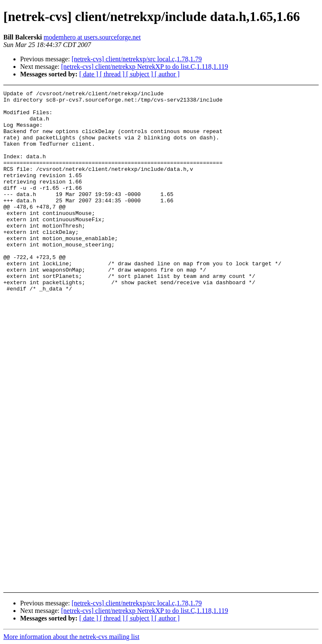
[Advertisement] (296, 211)
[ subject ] (140, 74)
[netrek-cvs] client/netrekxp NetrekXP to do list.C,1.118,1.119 (145, 67)
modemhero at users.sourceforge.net (92, 37)
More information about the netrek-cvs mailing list (71, 637)
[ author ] (167, 74)
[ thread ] (113, 74)
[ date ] (90, 74)
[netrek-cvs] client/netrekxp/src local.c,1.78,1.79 (137, 59)
